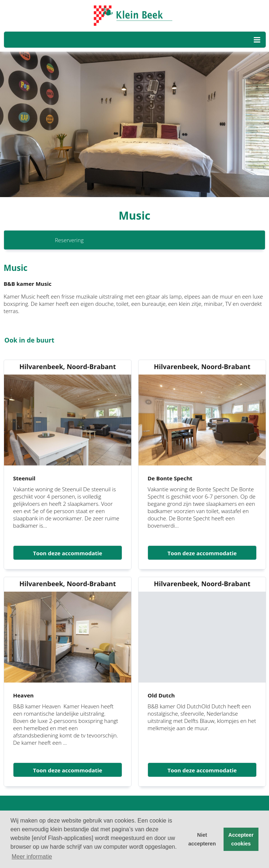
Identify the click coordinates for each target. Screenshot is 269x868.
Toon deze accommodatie (68, 553)
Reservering (69, 240)
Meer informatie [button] (32, 857)
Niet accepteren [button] (202, 839)
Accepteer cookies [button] (241, 839)
